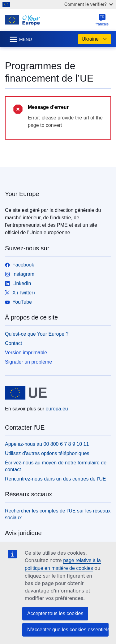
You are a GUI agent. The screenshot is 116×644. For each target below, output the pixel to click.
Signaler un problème (28, 362)
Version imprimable (26, 353)
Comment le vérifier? (89, 4)
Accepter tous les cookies (55, 613)
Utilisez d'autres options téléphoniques (47, 453)
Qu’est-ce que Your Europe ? (37, 334)
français (102, 20)
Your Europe (22, 194)
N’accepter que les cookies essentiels (68, 630)
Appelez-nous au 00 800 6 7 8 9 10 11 (47, 444)
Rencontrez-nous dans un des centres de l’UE (55, 479)
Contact (13, 343)
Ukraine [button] (95, 39)
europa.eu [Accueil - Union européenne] (57, 409)
